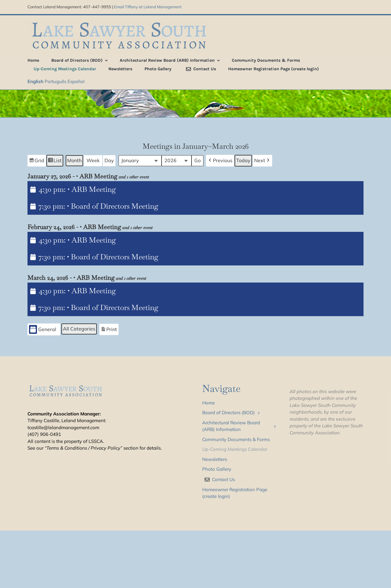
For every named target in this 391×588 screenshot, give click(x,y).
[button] (220, 161)
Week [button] (93, 160)
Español (76, 81)
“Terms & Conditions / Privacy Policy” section (91, 448)
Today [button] (243, 160)
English (35, 81)
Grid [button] (37, 161)
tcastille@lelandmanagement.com (63, 427)
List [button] (55, 161)
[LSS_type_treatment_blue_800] (119, 21)
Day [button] (109, 160)
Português (55, 81)
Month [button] (74, 160)
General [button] (43, 329)
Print (109, 330)
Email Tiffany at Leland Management (148, 7)
